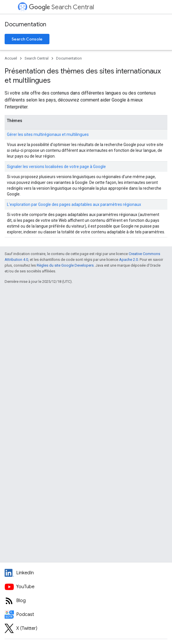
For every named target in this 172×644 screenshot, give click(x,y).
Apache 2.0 (128, 260)
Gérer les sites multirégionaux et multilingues (48, 134)
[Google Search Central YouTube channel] (86, 587)
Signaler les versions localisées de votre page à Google (56, 167)
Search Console (27, 39)
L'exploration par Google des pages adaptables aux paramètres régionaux (74, 204)
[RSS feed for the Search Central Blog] (86, 601)
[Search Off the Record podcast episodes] (86, 615)
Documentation (25, 24)
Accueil (11, 58)
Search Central (61, 7)
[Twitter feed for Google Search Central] (86, 628)
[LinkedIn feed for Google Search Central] (86, 573)
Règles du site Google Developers (65, 265)
